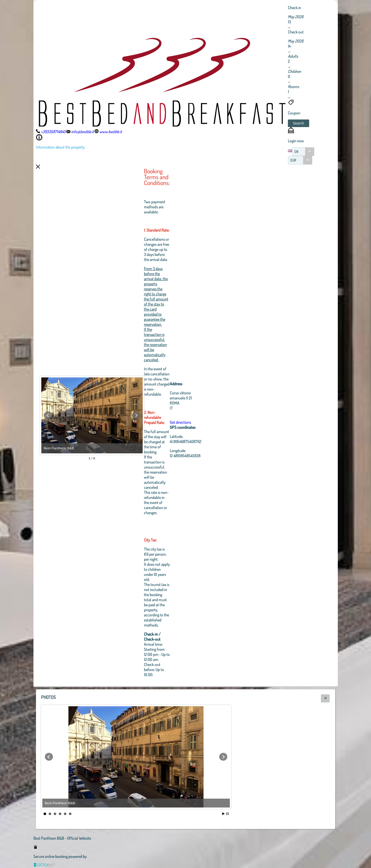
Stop (227, 814)
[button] (299, 123)
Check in (294, 8)
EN (296, 152)
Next (136, 415)
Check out (296, 32)
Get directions (180, 422)
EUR (293, 160)
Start (224, 814)
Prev (48, 415)
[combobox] (303, 152)
